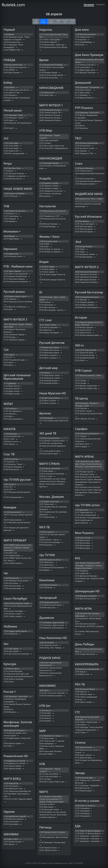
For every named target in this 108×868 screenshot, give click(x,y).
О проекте (100, 5)
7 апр (36, 21)
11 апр (65, 21)
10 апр (58, 21)
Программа (89, 5)
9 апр (51, 21)
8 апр (43, 21)
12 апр (72, 21)
